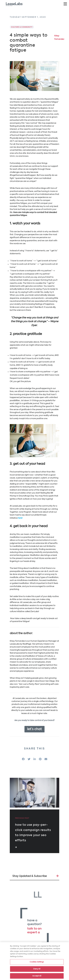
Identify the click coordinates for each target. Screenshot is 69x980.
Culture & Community (22, 27)
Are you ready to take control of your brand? (34, 720)
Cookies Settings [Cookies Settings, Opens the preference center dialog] (37, 963)
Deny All (37, 970)
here (20, 518)
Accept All (37, 977)
